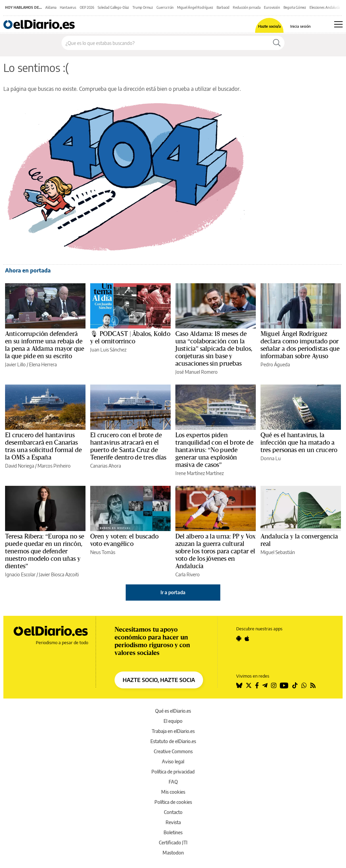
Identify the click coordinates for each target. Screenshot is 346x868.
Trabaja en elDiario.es (173, 731)
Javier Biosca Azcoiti (59, 574)
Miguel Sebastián (278, 552)
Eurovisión (272, 7)
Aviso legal (173, 761)
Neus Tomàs (103, 552)
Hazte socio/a (269, 26)
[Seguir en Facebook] (257, 685)
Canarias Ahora (106, 466)
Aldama (51, 7)
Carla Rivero (188, 574)
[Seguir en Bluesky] (239, 685)
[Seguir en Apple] (247, 638)
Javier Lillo (15, 364)
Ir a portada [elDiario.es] (173, 592)
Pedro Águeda (275, 364)
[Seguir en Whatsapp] (304, 685)
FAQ (173, 782)
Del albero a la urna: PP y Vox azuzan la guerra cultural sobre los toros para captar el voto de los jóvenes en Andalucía (215, 551)
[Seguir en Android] (239, 638)
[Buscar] (277, 43)
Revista (173, 822)
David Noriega (20, 466)
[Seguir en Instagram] (274, 685)
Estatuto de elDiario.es (173, 741)
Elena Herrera (43, 364)
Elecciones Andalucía (325, 7)
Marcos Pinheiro (54, 466)
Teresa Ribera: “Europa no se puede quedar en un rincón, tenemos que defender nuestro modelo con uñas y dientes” (45, 551)
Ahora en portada (28, 270)
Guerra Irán (165, 7)
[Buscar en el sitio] (165, 43)
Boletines (173, 832)
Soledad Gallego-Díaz (113, 7)
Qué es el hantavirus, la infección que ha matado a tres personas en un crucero (299, 443)
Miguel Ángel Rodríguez (195, 7)
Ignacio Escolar (20, 574)
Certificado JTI (173, 843)
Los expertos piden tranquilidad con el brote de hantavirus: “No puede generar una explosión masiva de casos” (214, 450)
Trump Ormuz (143, 7)
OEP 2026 (87, 7)
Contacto (173, 812)
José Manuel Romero (196, 372)
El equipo (173, 721)
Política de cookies (173, 802)
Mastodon (173, 853)
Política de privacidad (173, 772)
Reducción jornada (247, 7)
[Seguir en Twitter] (249, 685)
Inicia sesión (300, 26)
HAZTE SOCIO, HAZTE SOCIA (159, 680)
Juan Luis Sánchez (108, 350)
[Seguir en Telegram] (265, 685)
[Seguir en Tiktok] (295, 685)
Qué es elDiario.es (173, 711)
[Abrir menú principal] (338, 24)
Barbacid (223, 7)
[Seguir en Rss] (313, 685)
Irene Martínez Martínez (200, 473)
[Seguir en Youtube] (284, 685)
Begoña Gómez (295, 7)
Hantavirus (68, 7)
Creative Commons (173, 751)
